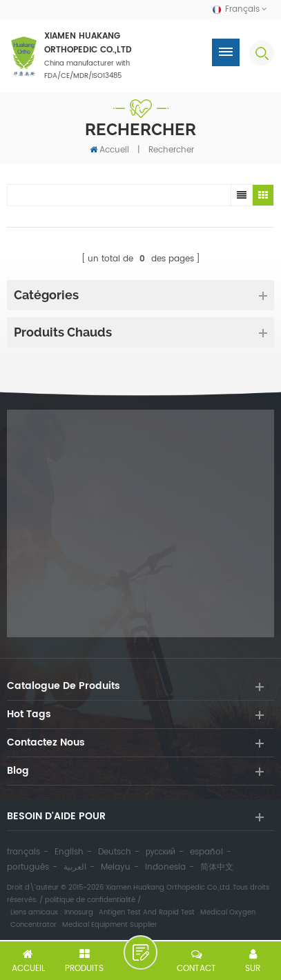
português (28, 867)
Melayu (116, 867)
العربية (75, 867)
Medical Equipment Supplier (110, 925)
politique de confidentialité (90, 900)
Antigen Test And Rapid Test (147, 912)
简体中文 (217, 867)
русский (161, 852)
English (69, 852)
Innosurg (79, 912)
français (23, 852)
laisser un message (141, 952)
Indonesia (165, 867)
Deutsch (115, 852)
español (206, 852)
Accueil (109, 150)
